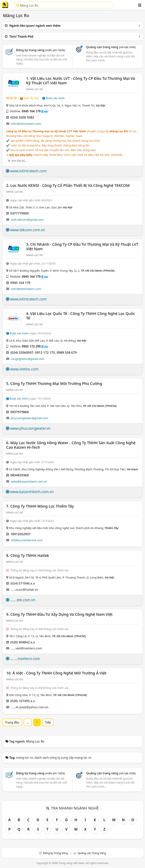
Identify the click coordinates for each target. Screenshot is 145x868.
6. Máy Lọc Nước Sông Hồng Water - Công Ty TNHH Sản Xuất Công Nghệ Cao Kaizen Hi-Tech (71, 445)
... (28, 722)
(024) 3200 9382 (22, 117)
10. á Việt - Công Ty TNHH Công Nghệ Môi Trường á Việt (56, 673)
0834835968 (19, 475)
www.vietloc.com (24, 369)
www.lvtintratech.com (28, 171)
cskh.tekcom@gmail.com (27, 220)
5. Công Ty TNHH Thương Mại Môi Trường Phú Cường (54, 383)
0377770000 (19, 213)
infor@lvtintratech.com (26, 124)
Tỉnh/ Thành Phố (19, 36)
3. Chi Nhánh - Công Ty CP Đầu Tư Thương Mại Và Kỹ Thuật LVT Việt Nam (82, 247)
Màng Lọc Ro (27, 5)
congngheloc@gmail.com (27, 359)
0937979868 (19, 412)
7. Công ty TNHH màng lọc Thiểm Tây (40, 506)
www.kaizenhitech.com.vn (32, 492)
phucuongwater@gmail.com (29, 418)
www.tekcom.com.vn (28, 230)
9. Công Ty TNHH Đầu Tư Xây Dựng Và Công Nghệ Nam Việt (59, 614)
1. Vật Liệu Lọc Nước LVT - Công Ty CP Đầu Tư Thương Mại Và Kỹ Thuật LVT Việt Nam (81, 81)
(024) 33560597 (22, 352)
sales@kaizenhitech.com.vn (29, 481)
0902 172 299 (31, 346)
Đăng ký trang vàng (41, 50)
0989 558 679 (67, 352)
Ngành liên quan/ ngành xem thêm (33, 26)
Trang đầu (12, 722)
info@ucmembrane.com (27, 540)
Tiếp (48, 722)
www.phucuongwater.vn (30, 428)
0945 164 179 (31, 111)
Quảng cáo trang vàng (111, 47)
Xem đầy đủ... (17, 161)
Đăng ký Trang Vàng (55, 853)
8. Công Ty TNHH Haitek (28, 555)
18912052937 (20, 534)
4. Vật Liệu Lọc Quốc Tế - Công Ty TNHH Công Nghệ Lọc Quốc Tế (81, 316)
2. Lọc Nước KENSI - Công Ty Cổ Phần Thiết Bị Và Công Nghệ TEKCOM (68, 185)
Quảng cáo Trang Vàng (92, 853)
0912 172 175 (45, 352)
